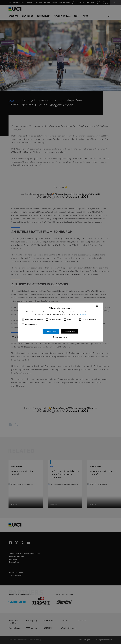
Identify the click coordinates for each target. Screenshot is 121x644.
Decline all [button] (70, 331)
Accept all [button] (51, 331)
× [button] (100, 306)
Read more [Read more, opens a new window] (83, 314)
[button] (60, 337)
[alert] (60, 322)
